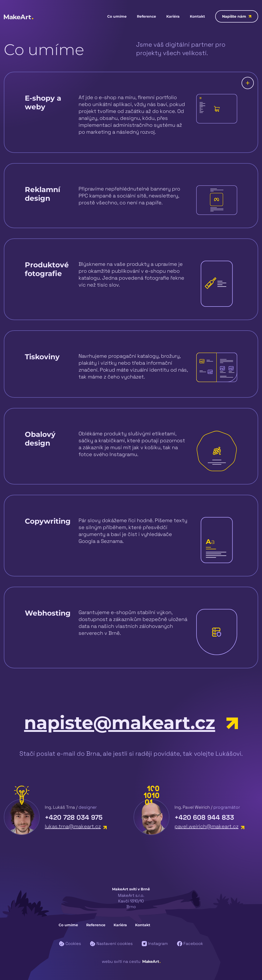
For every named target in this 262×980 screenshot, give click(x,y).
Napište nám (237, 16)
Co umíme (117, 16)
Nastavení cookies (111, 944)
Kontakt (197, 16)
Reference (146, 16)
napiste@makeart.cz (131, 723)
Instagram (155, 944)
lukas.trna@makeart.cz (76, 826)
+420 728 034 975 (74, 817)
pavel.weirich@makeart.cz (209, 826)
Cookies (70, 944)
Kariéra (173, 16)
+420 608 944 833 (204, 817)
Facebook (190, 944)
